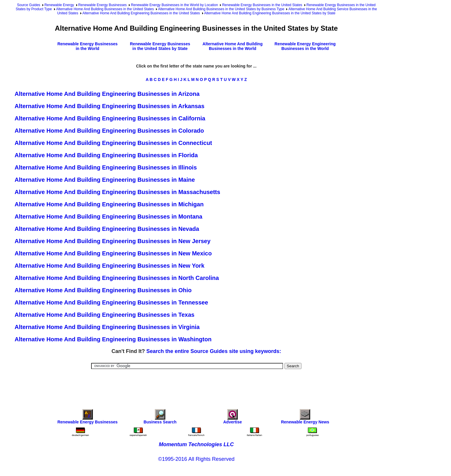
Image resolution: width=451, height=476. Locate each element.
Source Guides (28, 5)
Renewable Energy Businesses (103, 5)
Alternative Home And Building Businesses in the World (233, 46)
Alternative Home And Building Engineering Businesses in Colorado (109, 131)
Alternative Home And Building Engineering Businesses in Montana (109, 217)
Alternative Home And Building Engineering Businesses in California (110, 118)
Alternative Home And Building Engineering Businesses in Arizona (107, 94)
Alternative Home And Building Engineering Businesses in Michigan (109, 204)
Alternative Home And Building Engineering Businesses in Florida (106, 155)
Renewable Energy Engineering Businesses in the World (305, 46)
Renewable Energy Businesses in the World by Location (174, 5)
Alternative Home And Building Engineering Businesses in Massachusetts (117, 192)
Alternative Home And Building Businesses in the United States (105, 9)
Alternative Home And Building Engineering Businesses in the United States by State (270, 13)
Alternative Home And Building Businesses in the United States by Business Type (221, 9)
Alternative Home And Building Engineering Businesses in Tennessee (111, 302)
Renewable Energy (59, 5)
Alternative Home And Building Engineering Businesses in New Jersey (113, 241)
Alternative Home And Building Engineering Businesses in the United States (141, 13)
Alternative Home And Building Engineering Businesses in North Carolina (117, 278)
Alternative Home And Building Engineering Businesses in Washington (113, 339)
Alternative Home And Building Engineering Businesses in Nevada (107, 229)
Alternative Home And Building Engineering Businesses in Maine (105, 180)
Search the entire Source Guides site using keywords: (214, 351)
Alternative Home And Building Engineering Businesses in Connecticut (113, 143)
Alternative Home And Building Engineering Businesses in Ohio (103, 290)
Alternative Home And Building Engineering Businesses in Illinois (106, 167)
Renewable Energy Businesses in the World (87, 46)
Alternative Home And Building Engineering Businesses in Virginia (107, 327)
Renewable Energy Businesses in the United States (262, 5)
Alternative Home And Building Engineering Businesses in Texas (105, 315)
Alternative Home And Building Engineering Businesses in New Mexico (113, 253)
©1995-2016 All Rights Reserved (196, 459)
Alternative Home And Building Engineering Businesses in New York (110, 266)
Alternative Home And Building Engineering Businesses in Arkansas (110, 106)
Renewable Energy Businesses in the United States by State (160, 46)
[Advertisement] (196, 385)
